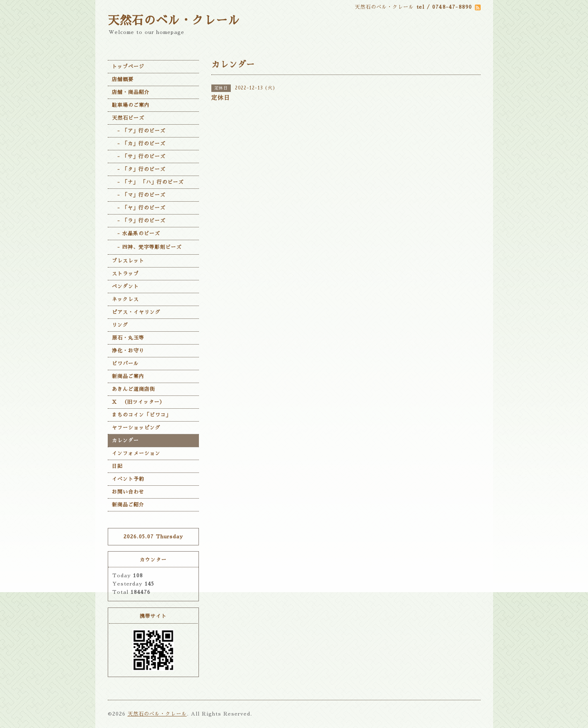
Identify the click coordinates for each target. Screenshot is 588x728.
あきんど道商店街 (133, 389)
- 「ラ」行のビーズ (139, 221)
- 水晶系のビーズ (136, 234)
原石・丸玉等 (128, 338)
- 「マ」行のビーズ (139, 195)
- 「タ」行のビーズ (139, 169)
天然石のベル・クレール (174, 21)
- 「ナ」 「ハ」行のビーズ (148, 182)
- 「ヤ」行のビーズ (139, 208)
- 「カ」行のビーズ (139, 144)
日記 (117, 466)
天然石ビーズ (128, 118)
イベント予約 (128, 479)
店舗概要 (123, 80)
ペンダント (125, 287)
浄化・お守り (128, 351)
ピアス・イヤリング (136, 312)
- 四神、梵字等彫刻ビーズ (147, 247)
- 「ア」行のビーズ (139, 131)
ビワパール (125, 364)
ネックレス (125, 299)
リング (120, 325)
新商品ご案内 (128, 376)
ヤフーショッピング (136, 428)
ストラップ (125, 274)
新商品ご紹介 (128, 505)
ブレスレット (128, 261)
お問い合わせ (128, 492)
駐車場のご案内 (131, 105)
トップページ (128, 67)
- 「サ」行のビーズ (139, 157)
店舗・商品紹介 (131, 92)
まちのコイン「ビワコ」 (142, 415)
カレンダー (125, 441)
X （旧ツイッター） (138, 402)
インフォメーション (136, 453)
